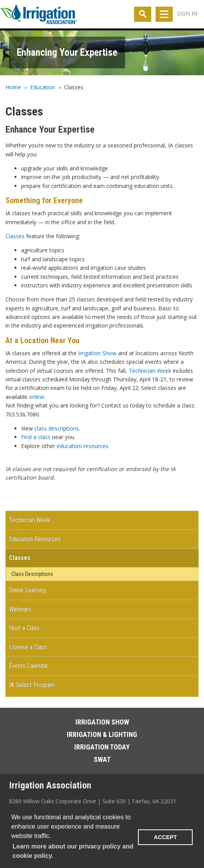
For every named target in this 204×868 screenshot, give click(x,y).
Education (43, 87)
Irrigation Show (97, 353)
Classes (15, 236)
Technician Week (150, 371)
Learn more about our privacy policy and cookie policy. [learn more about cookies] (73, 851)
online (37, 397)
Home (13, 87)
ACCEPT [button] (166, 837)
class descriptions (57, 428)
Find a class (36, 437)
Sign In (187, 13)
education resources (82, 446)
